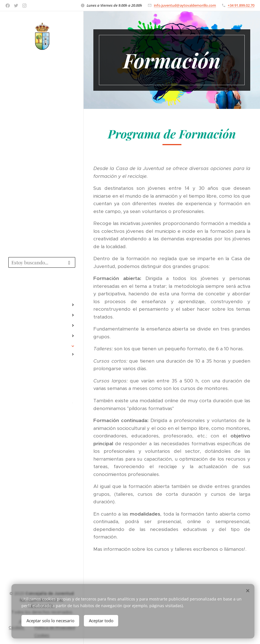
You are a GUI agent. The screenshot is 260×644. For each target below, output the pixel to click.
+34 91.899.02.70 (241, 5)
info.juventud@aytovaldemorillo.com (185, 5)
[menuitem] (42, 288)
